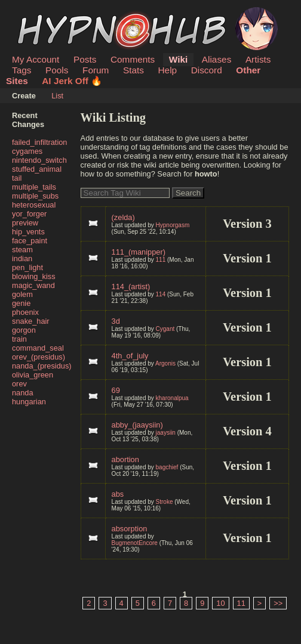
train (19, 339)
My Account (36, 59)
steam (22, 250)
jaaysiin (166, 433)
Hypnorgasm (173, 225)
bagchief (167, 467)
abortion (125, 459)
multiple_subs (35, 196)
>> (278, 603)
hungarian (29, 402)
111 (161, 260)
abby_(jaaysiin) (137, 425)
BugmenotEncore (135, 543)
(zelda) (123, 217)
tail (17, 178)
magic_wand (33, 285)
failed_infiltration (39, 142)
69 (116, 390)
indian (22, 258)
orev (19, 384)
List (57, 96)
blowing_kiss (34, 276)
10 (220, 603)
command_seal (38, 348)
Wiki (178, 59)
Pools (57, 70)
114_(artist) (131, 287)
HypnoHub (45, 14)
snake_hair (31, 321)
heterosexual (34, 205)
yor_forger (29, 214)
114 (161, 294)
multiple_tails (34, 187)
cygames (27, 151)
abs (118, 494)
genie (21, 303)
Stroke (165, 502)
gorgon (24, 330)
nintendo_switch (39, 160)
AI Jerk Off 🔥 (72, 81)
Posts (85, 59)
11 (241, 603)
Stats (133, 70)
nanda (23, 393)
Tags (21, 70)
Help (168, 70)
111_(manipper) (139, 252)
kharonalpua (172, 398)
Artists (258, 59)
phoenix (25, 312)
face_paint (30, 241)
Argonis (165, 363)
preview (25, 223)
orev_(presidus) (39, 357)
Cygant (165, 329)
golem (22, 294)
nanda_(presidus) (42, 366)
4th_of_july (130, 356)
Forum (96, 70)
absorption (130, 529)
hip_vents (28, 232)
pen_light (27, 267)
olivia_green (33, 375)
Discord (207, 70)
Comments (133, 59)
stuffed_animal (37, 169)
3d (116, 321)
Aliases (217, 59)
